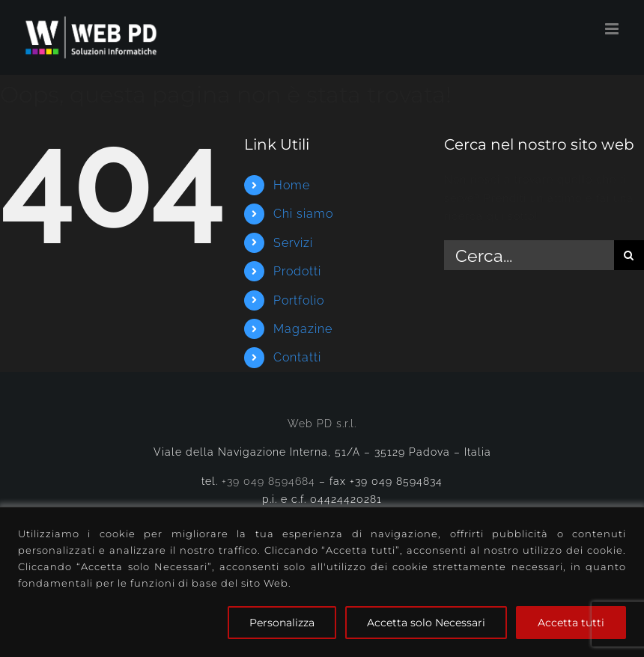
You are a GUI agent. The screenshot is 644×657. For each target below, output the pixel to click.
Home (292, 185)
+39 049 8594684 (268, 481)
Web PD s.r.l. (322, 424)
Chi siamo (303, 214)
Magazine (303, 329)
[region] (322, 582)
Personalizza (282, 623)
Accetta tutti (571, 623)
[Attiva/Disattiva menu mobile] (613, 29)
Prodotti (297, 271)
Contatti (297, 357)
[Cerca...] (529, 255)
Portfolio (299, 300)
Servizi (293, 243)
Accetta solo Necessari (426, 623)
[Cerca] (629, 255)
